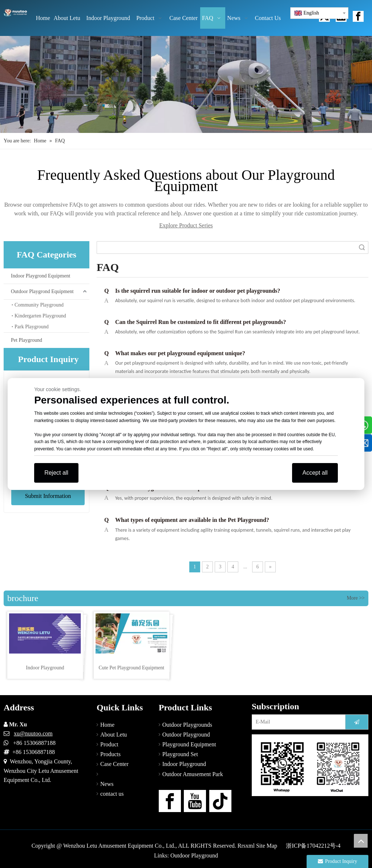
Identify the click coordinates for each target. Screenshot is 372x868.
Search (362, 248)
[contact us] (310, 765)
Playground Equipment (189, 744)
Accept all (315, 473)
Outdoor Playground (186, 735)
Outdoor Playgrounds (187, 725)
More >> (356, 598)
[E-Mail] (297, 722)
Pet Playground (27, 340)
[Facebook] (170, 801)
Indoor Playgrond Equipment (41, 276)
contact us (112, 794)
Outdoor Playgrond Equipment (42, 291)
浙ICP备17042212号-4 (313, 846)
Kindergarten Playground (40, 316)
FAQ (106, 774)
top (361, 841)
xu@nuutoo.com (33, 733)
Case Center (114, 764)
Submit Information (48, 496)
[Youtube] (195, 801)
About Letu (114, 735)
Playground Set (180, 754)
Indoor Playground (184, 764)
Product (109, 744)
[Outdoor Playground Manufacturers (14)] (186, 84)
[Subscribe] (357, 722)
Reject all (56, 473)
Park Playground (32, 327)
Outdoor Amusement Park (193, 774)
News (107, 784)
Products (110, 754)
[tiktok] (220, 801)
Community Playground (39, 305)
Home (107, 725)
